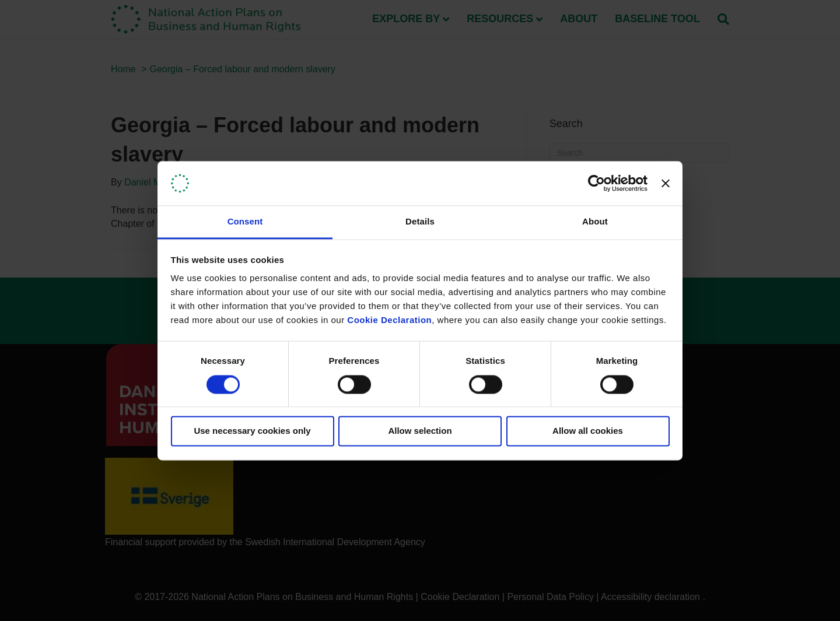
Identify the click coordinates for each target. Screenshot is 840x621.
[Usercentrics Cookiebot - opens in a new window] (596, 183)
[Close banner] (666, 183)
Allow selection (420, 431)
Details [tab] (420, 222)
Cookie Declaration (389, 320)
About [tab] (595, 222)
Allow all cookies (588, 431)
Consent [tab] (245, 222)
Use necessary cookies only (252, 431)
